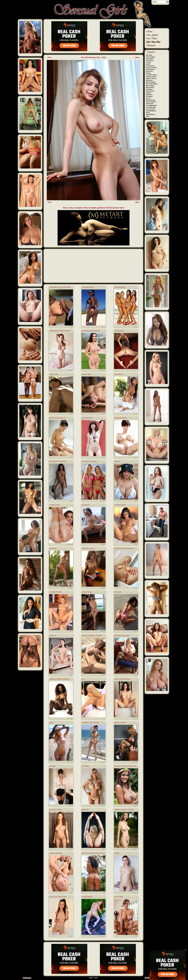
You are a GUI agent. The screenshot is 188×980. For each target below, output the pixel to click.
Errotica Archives (151, 68)
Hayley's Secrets (151, 78)
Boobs (71, 370)
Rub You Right (119, 897)
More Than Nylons (152, 84)
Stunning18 (150, 104)
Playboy (149, 93)
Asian (136, 414)
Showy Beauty (151, 100)
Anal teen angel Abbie (56, 853)
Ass (136, 370)
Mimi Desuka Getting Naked (58, 461)
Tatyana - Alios (54, 374)
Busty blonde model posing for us (124, 548)
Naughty (70, 588)
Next (137, 57)
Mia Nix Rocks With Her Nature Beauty (93, 853)
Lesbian (135, 327)
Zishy (148, 116)
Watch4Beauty (151, 114)
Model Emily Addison (121, 418)
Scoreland (149, 96)
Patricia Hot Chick (87, 418)
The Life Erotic (151, 109)
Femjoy (148, 73)
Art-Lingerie (150, 59)
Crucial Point (86, 505)
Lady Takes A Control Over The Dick (60, 287)
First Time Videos (151, 75)
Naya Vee (117, 461)
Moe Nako (53, 766)
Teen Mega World (151, 105)
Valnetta (117, 853)
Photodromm (150, 91)
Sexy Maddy (86, 766)
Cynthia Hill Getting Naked (122, 679)
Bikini (103, 327)
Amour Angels (151, 57)
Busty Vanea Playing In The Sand (92, 635)
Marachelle (53, 548)
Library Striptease (87, 592)
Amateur (102, 370)
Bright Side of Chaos (88, 548)
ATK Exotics (150, 60)
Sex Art (148, 98)
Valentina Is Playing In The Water (124, 810)
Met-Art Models (151, 82)
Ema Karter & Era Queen (89, 461)
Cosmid (148, 62)
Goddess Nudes (151, 77)
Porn (71, 327)
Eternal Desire (150, 69)
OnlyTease (149, 89)
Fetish (103, 588)
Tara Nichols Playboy (56, 810)
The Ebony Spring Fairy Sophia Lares (125, 766)
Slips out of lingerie (120, 723)
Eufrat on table (86, 374)
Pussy (71, 414)
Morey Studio (150, 86)
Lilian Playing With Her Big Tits (91, 331)
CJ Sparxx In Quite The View (90, 723)
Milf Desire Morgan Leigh (122, 635)
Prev (50, 57)
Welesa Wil (85, 810)
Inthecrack (149, 80)
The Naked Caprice (120, 505)
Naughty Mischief (87, 897)
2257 (96, 978)
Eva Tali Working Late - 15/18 (93, 57)
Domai (148, 64)
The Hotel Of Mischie (56, 592)
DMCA (91, 978)
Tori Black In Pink (55, 505)
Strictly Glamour (151, 102)
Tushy (148, 113)
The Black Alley (151, 107)
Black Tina (53, 635)
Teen (103, 414)
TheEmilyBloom (151, 111)
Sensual (103, 631)
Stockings (70, 544)
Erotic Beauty (150, 66)
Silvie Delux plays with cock (58, 418)
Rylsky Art (149, 95)
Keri (83, 679)
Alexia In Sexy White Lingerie (58, 897)
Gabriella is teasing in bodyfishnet (59, 679)
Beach (51, 723)
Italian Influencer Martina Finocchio (60, 331)
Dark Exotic (118, 592)
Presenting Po (119, 374)
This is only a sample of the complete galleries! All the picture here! (94, 208)
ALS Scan (149, 55)
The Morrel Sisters (120, 287)
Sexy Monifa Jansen (88, 287)
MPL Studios (150, 87)
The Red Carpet (119, 331)
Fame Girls (149, 71)
